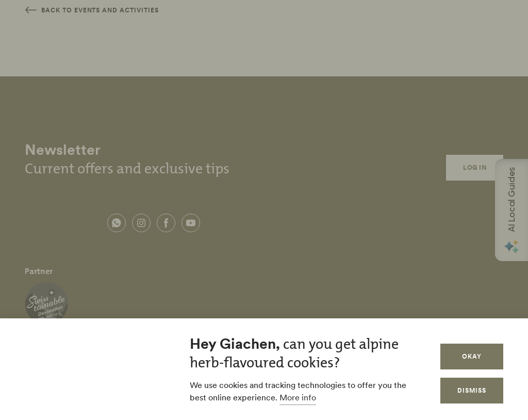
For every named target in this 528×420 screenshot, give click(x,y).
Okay (472, 356)
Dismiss (472, 390)
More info (298, 397)
